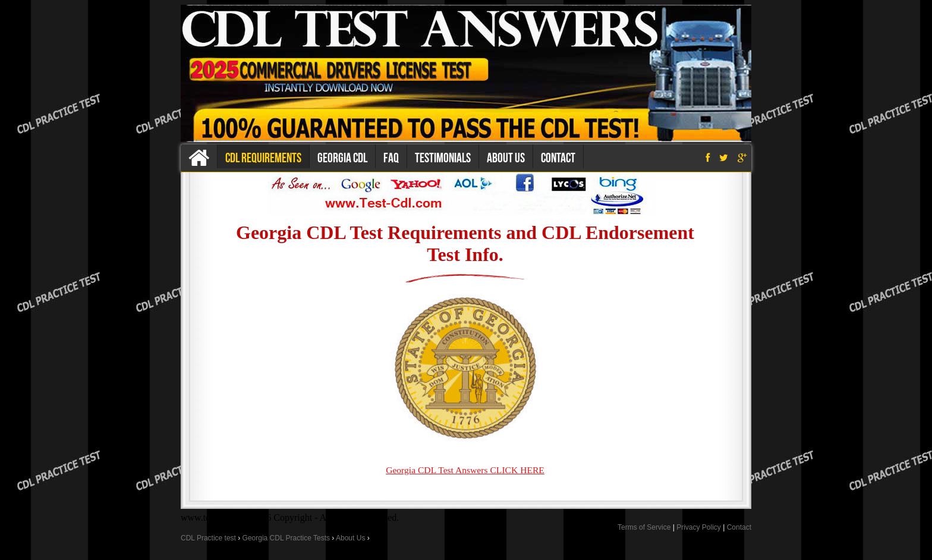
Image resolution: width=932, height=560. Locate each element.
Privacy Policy (699, 527)
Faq (391, 158)
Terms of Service (644, 527)
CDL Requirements (263, 158)
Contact (558, 158)
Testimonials (443, 158)
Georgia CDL (342, 158)
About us (506, 158)
